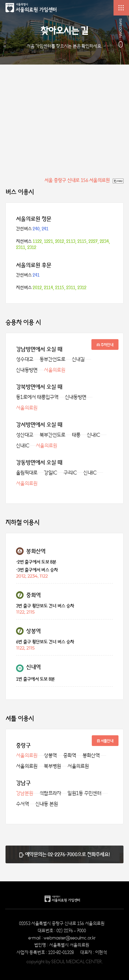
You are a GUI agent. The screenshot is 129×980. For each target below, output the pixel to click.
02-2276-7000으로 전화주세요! (79, 854)
